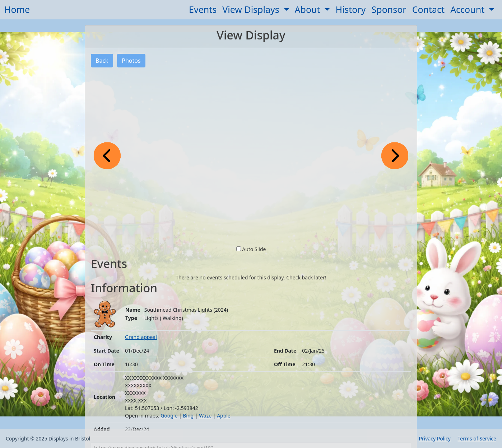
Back (102, 61)
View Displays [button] (252, 9)
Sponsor (389, 9)
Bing (188, 416)
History (350, 9)
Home (17, 9)
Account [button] (469, 9)
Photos (131, 61)
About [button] (309, 9)
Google (169, 416)
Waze (205, 416)
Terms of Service (477, 438)
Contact (428, 9)
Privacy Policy (434, 438)
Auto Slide (254, 249)
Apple (224, 416)
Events (203, 9)
